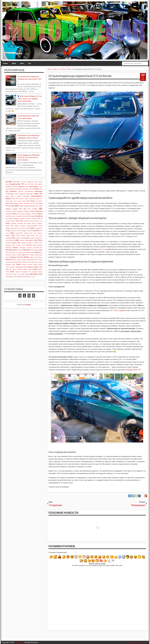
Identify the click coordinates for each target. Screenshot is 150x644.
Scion (29, 262)
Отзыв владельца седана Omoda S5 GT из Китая (80, 76)
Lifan (19, 243)
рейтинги (13, 191)
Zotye (28, 277)
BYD (29, 209)
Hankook (23, 226)
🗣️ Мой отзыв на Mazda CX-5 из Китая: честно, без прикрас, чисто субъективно (30, 99)
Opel (24, 255)
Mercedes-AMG (38, 248)
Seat (33, 262)
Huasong (30, 231)
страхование (10, 194)
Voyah (7, 277)
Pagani (40, 255)
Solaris (40, 264)
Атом (36, 182)
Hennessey (14, 228)
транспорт (30, 194)
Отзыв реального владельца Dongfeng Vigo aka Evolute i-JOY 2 (30, 79)
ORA (27, 255)
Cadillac (35, 209)
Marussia (40, 245)
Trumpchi (24, 272)
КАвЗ (36, 184)
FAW (38, 219)
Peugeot (13, 257)
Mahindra (29, 245)
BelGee (27, 203)
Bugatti (15, 209)
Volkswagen (33, 274)
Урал (7, 196)
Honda (32, 228)
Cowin (19, 214)
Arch (15, 201)
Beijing (16, 203)
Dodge (33, 216)
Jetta (28, 235)
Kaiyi (41, 235)
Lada (16, 240)
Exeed (34, 219)
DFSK (28, 216)
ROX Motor (39, 260)
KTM (7, 240)
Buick (21, 209)
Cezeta (14, 211)
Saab (15, 262)
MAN (35, 245)
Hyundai (36, 231)
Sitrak (14, 264)
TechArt (14, 269)
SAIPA (20, 262)
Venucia (40, 272)
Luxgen (18, 245)
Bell (31, 203)
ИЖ (29, 184)
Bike (22, 63)
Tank (7, 269)
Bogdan (22, 206)
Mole (32, 250)
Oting (36, 255)
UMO (30, 272)
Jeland (18, 235)
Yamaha (19, 277)
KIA (14, 238)
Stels (25, 267)
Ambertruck (32, 199)
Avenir (37, 201)
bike (13, 206)
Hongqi (8, 231)
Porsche (20, 257)
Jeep (13, 235)
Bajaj (7, 203)
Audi (32, 201)
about (8, 198)
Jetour (23, 235)
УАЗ (41, 194)
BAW (11, 203)
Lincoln (30, 243)
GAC (41, 221)
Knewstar (18, 238)
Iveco (31, 233)
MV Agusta (19, 252)
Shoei (41, 262)
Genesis (20, 223)
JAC (35, 233)
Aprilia (7, 201)
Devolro (24, 216)
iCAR (41, 231)
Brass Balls (39, 206)
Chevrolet (39, 211)
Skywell (24, 264)
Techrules (20, 269)
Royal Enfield (9, 262)
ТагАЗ (17, 194)
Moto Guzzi (9, 252)
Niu (41, 252)
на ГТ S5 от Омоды (117, 310)
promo (26, 257)
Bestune (8, 206)
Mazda (15, 248)
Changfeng (26, 211)
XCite (14, 277)
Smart (35, 264)
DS (7, 219)
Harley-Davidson (32, 226)
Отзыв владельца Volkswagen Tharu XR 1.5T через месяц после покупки (29, 157)
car (41, 208)
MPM (14, 252)
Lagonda (22, 240)
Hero (19, 228)
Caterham (8, 211)
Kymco (12, 240)
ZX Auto (32, 277)
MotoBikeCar (19, 642)
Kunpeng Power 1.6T (133, 370)
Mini (21, 250)
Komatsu (32, 238)
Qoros (32, 257)
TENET (25, 269)
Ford (21, 221)
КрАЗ (27, 187)
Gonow (34, 223)
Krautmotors (39, 238)
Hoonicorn (14, 231)
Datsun (40, 214)
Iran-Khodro (19, 233)
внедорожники (15, 184)
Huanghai (24, 231)
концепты (21, 186)
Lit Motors (36, 243)
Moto (14, 63)
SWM (41, 267)
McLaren (22, 248)
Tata (10, 269)
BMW (17, 206)
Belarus (21, 203)
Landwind (8, 243)
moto (41, 250)
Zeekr (24, 277)
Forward (31, 221)
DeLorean (13, 216)
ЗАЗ (26, 184)
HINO (23, 228)
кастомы (8, 187)
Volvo (40, 274)
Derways (19, 216)
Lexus (14, 243)
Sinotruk (8, 264)
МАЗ (7, 189)
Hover (19, 231)
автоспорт (17, 182)
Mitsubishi (27, 250)
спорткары (38, 191)
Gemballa (14, 223)
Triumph (40, 269)
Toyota (35, 269)
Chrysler (8, 214)
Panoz (7, 257)
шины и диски (16, 196)
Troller (7, 272)
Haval (41, 226)
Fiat (17, 221)
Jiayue (33, 235)
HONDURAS (39, 228)
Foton (37, 221)
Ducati (11, 219)
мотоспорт (25, 189)
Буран (7, 184)
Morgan (36, 250)
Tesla (30, 269)
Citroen (14, 214)
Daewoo (28, 214)
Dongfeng (39, 216)
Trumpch (18, 272)
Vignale (22, 274)
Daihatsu (34, 214)
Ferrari (13, 221)
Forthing (26, 221)
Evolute (22, 219)
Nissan (37, 252)
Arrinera (19, 201)
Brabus (33, 206)
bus (25, 209)
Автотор (23, 182)
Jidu (37, 235)
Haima (17, 226)
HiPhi (27, 228)
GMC (29, 223)
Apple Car (39, 199)
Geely (8, 223)
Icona (7, 233)
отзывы (36, 189)
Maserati (8, 248)
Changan (20, 211)
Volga (27, 274)
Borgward (27, 206)
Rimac (19, 260)
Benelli (35, 203)
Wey (11, 277)
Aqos (11, 201)
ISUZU (26, 233)
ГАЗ (23, 184)
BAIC (41, 201)
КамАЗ (40, 184)
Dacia (23, 214)
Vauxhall (34, 272)
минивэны (12, 189)
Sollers (8, 267)
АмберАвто (30, 182)
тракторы (22, 194)
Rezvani (14, 260)
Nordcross (8, 255)
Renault (8, 260)
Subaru (30, 267)
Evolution (28, 219)
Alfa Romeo (20, 199)
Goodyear (39, 223)
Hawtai (8, 228)
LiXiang (8, 245)
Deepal (8, 216)
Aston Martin (26, 201)
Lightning (24, 243)
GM (25, 223)
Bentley (40, 203)
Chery (32, 211)
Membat (29, 248)
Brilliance (8, 209)
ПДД (7, 191)
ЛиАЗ (41, 187)
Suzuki (36, 267)
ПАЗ (41, 189)
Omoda (19, 255)
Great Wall (9, 226)
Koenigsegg (25, 238)
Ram (36, 257)
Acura (13, 199)
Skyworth (30, 264)
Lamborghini (29, 240)
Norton (14, 255)
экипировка (26, 196)
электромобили (37, 196)
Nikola (33, 252)
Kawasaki (9, 238)
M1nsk (23, 245)
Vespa (15, 274)
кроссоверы (34, 186)
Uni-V (100, 249)
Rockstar (24, 260)
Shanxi (37, 262)
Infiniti (12, 233)
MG (18, 250)
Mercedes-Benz (11, 250)
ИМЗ (32, 184)
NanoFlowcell (27, 252)
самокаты (21, 191)
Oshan (32, 255)
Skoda (19, 264)
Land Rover (38, 240)
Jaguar (8, 235)
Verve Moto (9, 274)
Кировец (15, 187)
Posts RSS (131, 642)
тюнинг (36, 194)
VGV (18, 274)
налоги (31, 189)
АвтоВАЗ (9, 182)
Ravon (40, 257)
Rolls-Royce (31, 260)
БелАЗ (40, 182)
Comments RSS (142, 642)
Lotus (13, 245)
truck (12, 272)
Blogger (28, 305)
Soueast (12, 267)
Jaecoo (40, 233)
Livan (41, 243)
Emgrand (16, 219)
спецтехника (29, 191)
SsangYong (19, 267)
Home (5, 63)
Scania (25, 262)
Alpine (26, 199)
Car (29, 63)
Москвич (19, 189)
